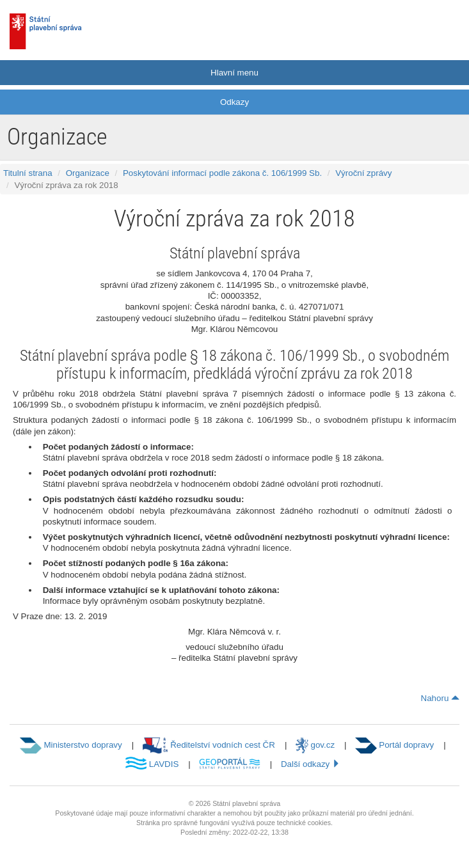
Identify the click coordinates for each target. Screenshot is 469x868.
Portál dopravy (394, 745)
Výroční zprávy (363, 173)
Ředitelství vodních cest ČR (209, 745)
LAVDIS (152, 764)
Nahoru (440, 698)
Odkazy (234, 102)
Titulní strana (28, 173)
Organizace (88, 173)
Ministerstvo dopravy (71, 745)
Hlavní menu (234, 73)
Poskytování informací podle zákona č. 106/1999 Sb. (222, 173)
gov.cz (315, 745)
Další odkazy (311, 764)
